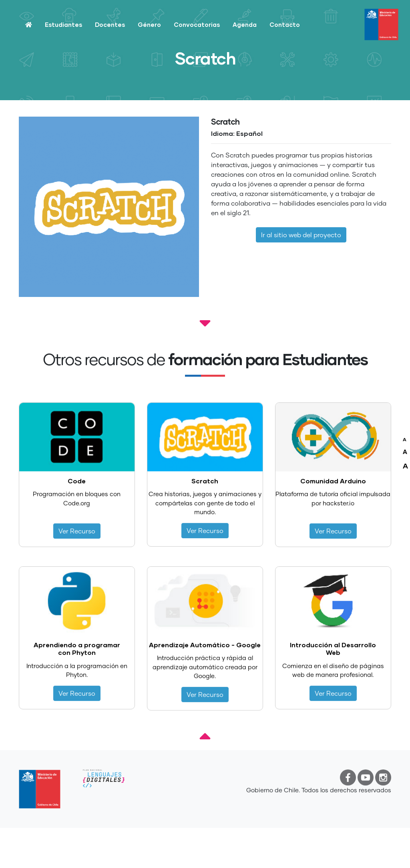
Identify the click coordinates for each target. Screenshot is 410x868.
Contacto (285, 24)
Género (149, 24)
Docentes (110, 24)
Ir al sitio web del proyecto (301, 235)
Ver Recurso (77, 536)
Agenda (245, 24)
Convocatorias (197, 24)
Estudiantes (63, 24)
